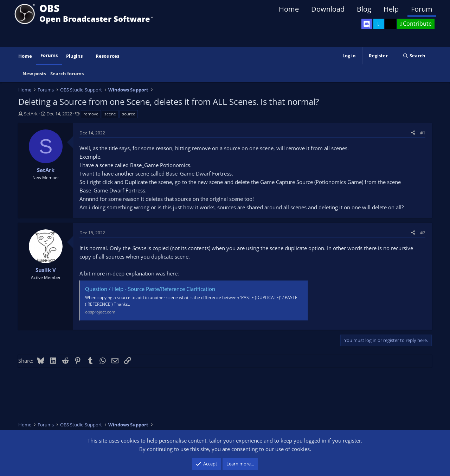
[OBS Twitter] (379, 24)
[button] (88, 56)
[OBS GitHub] (391, 24)
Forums (49, 55)
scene (110, 114)
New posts (34, 74)
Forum (422, 9)
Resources (107, 56)
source (129, 114)
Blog (364, 9)
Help (391, 9)
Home (289, 9)
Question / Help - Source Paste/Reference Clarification (150, 289)
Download (328, 9)
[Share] (413, 133)
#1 (423, 133)
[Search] (414, 56)
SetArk (31, 114)
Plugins (74, 56)
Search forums (67, 74)
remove (91, 114)
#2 (423, 233)
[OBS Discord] (367, 24)
